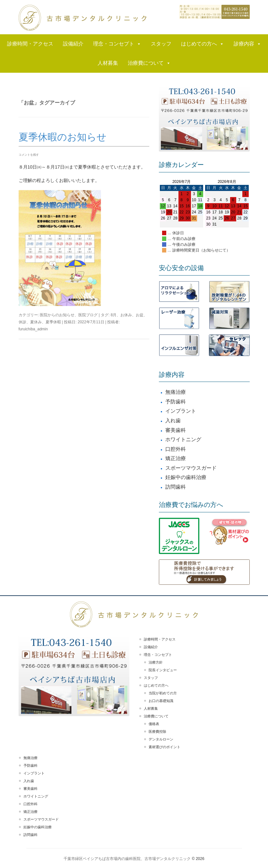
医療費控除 (157, 732)
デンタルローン (161, 739)
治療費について (149, 63)
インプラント (181, 411)
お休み (126, 315)
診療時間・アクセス (30, 44)
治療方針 (156, 662)
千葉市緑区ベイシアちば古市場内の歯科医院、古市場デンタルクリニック (127, 859)
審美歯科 (176, 430)
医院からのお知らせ (57, 315)
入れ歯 (173, 421)
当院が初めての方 (163, 693)
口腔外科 (176, 449)
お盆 (140, 315)
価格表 (154, 724)
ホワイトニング (183, 439)
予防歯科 (176, 402)
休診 (22, 322)
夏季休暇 (53, 322)
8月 (114, 315)
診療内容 (247, 44)
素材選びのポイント (164, 747)
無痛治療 (176, 392)
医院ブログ (88, 315)
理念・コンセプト (117, 44)
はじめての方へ (203, 44)
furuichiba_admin (33, 329)
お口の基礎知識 (161, 701)
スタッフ (161, 44)
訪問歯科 (176, 487)
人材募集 (108, 63)
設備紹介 (73, 44)
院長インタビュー (163, 670)
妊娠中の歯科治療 (186, 477)
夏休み (36, 322)
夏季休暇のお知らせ (63, 137)
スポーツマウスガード (191, 468)
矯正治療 (176, 458)
